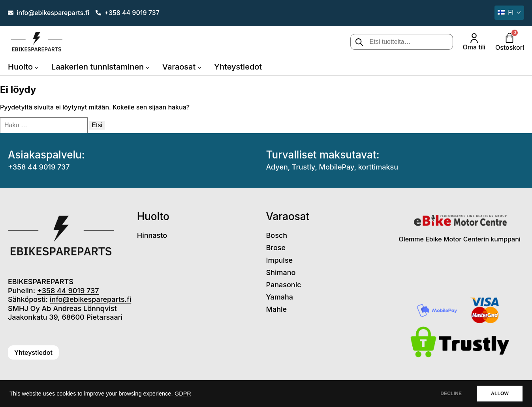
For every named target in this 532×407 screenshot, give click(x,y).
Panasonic (284, 285)
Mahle (277, 309)
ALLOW (500, 394)
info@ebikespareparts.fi (90, 299)
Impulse (280, 260)
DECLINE (451, 394)
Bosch (277, 235)
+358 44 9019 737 (39, 167)
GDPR (183, 394)
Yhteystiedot (238, 67)
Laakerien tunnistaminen (98, 67)
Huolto (20, 67)
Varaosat (179, 67)
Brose (276, 248)
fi (506, 12)
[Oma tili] (474, 38)
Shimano (281, 272)
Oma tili (474, 47)
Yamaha (280, 297)
